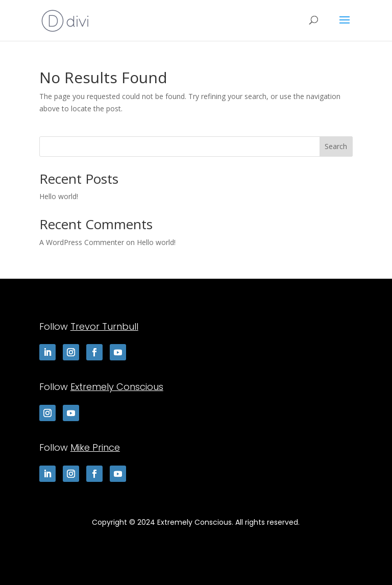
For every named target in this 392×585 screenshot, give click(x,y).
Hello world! (59, 196)
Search (336, 146)
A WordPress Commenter (82, 242)
